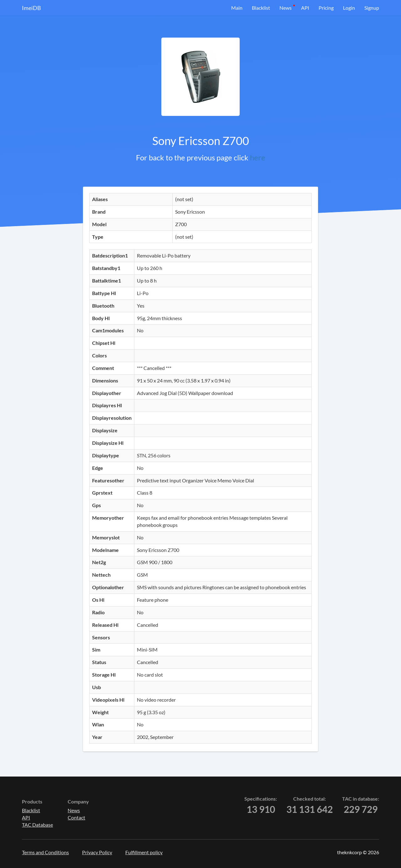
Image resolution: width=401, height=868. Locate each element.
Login (349, 8)
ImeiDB (31, 8)
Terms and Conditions (45, 852)
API (305, 8)
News (286, 8)
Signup (372, 8)
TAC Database (37, 825)
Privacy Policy (97, 852)
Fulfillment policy (144, 852)
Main (237, 8)
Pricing (326, 8)
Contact (76, 817)
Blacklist (261, 8)
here (258, 157)
